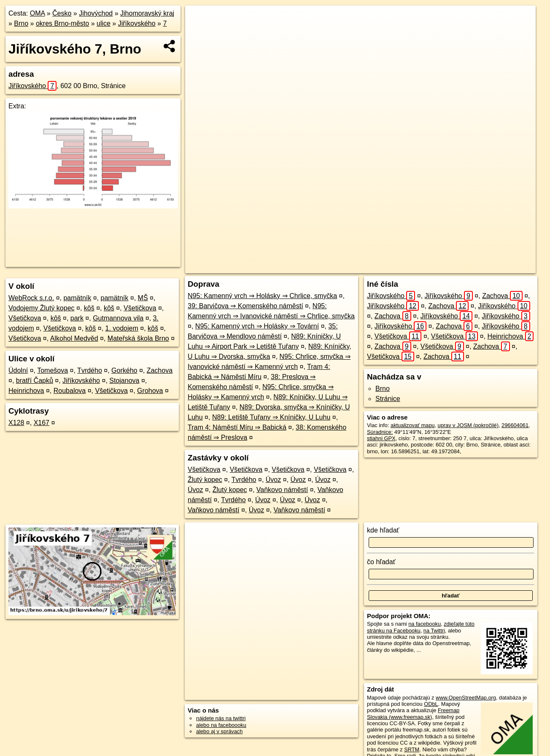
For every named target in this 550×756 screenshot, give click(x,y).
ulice (104, 23)
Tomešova (53, 370)
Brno (21, 23)
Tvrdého (90, 370)
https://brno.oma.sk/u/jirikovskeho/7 (494, 267)
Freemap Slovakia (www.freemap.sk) (413, 713)
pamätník (77, 298)
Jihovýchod (96, 13)
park (77, 318)
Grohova (150, 391)
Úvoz (273, 480)
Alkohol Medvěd (74, 338)
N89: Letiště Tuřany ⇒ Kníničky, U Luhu (271, 417)
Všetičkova (140, 308)
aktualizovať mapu (412, 425)
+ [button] (200, 20)
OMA (38, 13)
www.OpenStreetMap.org (466, 698)
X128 (16, 423)
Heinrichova (26, 391)
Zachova (160, 370)
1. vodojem (122, 328)
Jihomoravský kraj (147, 13)
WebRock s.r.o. (31, 298)
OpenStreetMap (383, 267)
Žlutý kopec (205, 480)
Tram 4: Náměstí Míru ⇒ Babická (237, 427)
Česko (62, 13)
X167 (42, 423)
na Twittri (434, 631)
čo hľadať (381, 562)
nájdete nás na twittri (221, 718)
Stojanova (124, 381)
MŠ (143, 298)
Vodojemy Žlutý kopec (42, 308)
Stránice (388, 399)
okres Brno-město (62, 23)
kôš (89, 308)
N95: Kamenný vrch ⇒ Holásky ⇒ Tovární (257, 326)
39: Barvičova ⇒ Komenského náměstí (245, 306)
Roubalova (70, 391)
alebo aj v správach (219, 731)
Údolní (18, 370)
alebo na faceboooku (221, 725)
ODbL (431, 704)
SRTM (412, 749)
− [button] (200, 33)
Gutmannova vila (118, 318)
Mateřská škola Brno (138, 338)
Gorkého (124, 370)
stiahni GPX (381, 438)
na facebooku (425, 624)
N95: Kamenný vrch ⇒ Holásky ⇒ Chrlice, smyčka (262, 296)
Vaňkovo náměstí (282, 490)
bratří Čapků (35, 381)
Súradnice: (380, 432)
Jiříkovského (137, 23)
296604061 (515, 425)
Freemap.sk (427, 267)
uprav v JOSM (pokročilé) (468, 425)
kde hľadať (383, 530)
